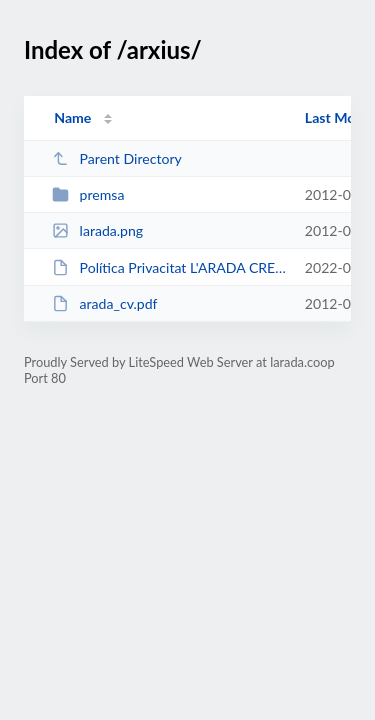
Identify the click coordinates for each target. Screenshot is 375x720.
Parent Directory (117, 158)
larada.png (97, 230)
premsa (88, 194)
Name (72, 117)
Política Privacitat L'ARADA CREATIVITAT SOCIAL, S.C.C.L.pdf (169, 267)
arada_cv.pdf (104, 303)
